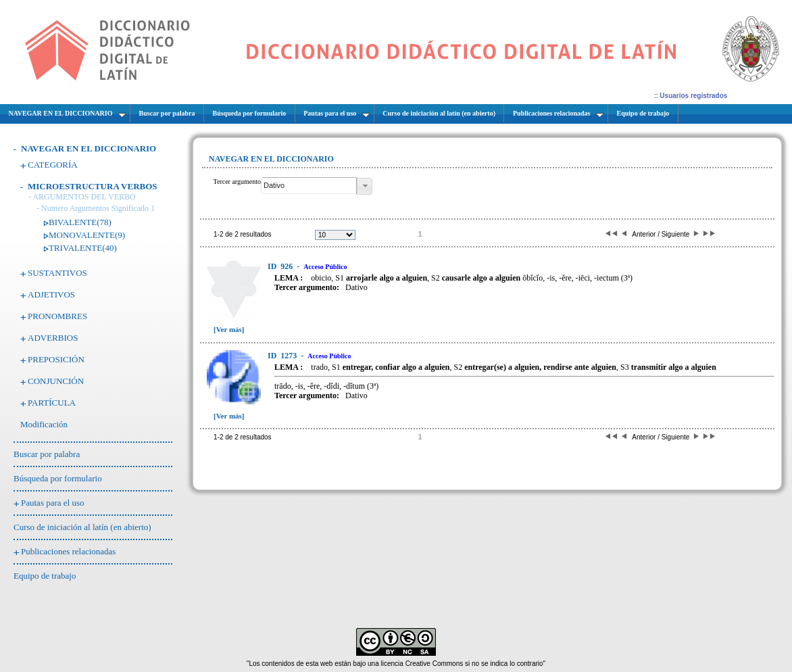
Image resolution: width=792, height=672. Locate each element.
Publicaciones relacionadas (68, 551)
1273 (283, 356)
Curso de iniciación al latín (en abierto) (82, 527)
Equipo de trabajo (45, 576)
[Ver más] (229, 329)
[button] (365, 186)
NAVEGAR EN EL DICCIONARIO (89, 148)
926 (281, 266)
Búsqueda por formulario (58, 478)
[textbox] (309, 186)
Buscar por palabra (47, 454)
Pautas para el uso (53, 503)
